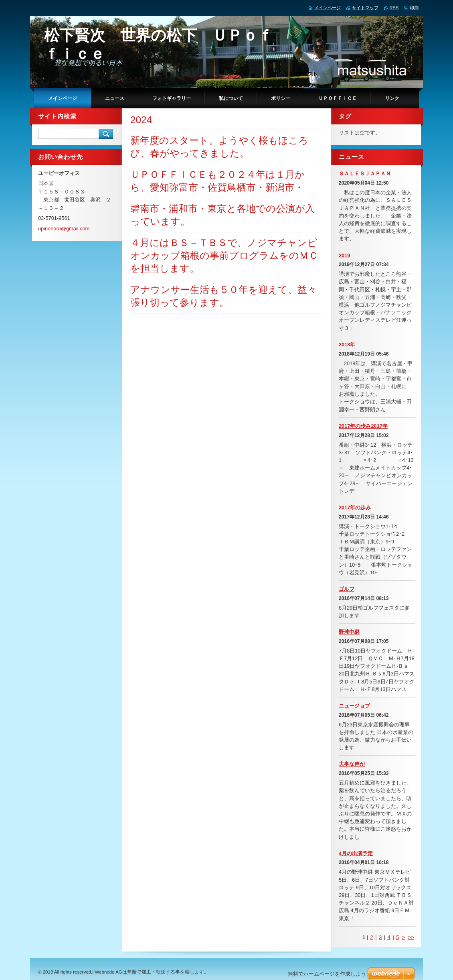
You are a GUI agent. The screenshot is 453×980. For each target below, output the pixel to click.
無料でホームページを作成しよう (327, 974)
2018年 (347, 345)
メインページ (328, 8)
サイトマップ (365, 8)
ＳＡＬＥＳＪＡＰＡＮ (365, 174)
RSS (394, 8)
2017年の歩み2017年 (363, 426)
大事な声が (352, 764)
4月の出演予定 (356, 853)
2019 (344, 255)
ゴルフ (347, 589)
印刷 (414, 8)
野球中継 (349, 632)
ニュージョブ (354, 706)
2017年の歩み (355, 507)
